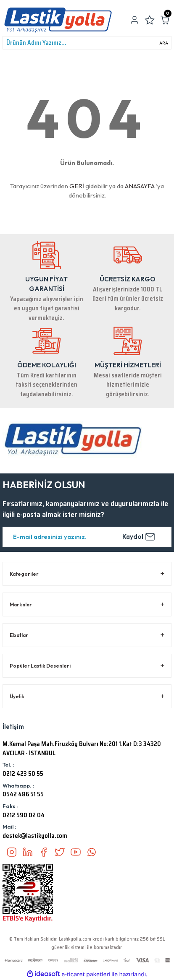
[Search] (87, 43)
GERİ (77, 186)
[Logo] (58, 20)
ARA (164, 43)
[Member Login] (134, 20)
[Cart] (165, 20)
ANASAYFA (140, 186)
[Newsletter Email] (87, 537)
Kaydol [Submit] (139, 537)
